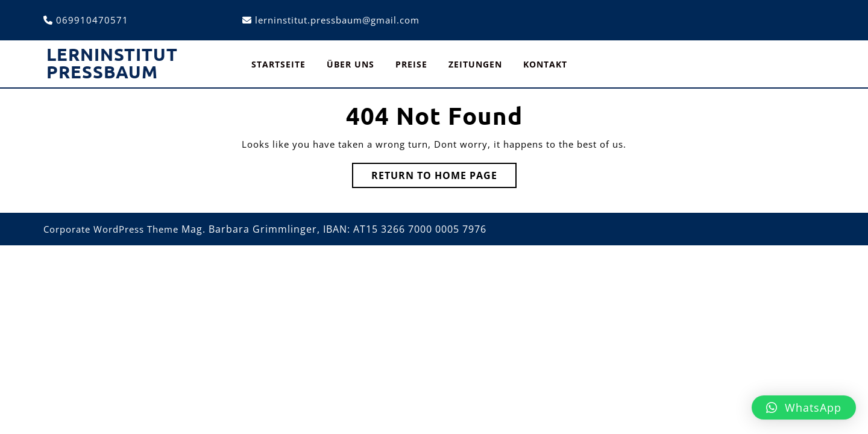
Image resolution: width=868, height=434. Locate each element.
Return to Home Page (444, 178)
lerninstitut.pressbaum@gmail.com (337, 20)
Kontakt (545, 64)
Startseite (278, 64)
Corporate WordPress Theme (111, 229)
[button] (804, 407)
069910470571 (92, 20)
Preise (411, 64)
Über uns (351, 64)
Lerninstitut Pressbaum (112, 63)
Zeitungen (475, 64)
